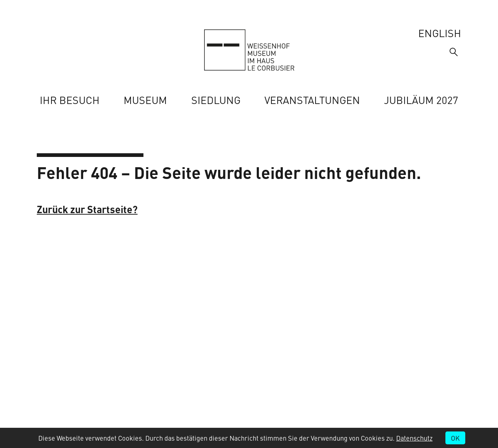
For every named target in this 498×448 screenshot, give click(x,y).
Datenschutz (414, 438)
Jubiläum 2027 (421, 100)
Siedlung (216, 100)
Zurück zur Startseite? (87, 209)
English (440, 33)
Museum (145, 100)
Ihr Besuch (70, 100)
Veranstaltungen (312, 100)
